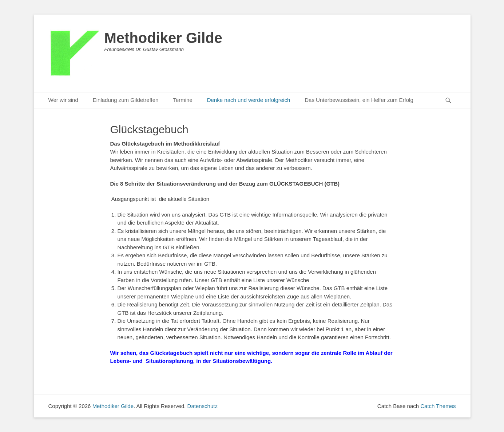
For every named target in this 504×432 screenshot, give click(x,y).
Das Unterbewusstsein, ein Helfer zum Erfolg (359, 100)
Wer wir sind (63, 100)
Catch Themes (438, 406)
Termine (182, 100)
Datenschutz (203, 406)
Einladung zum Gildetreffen (126, 100)
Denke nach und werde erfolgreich (249, 100)
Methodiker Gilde (164, 38)
